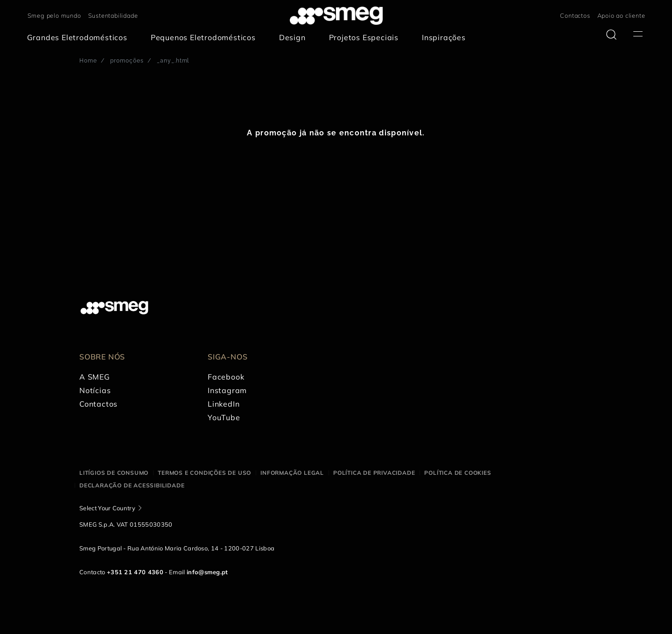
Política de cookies (458, 473)
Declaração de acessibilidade (132, 485)
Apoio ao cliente (621, 15)
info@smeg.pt (207, 572)
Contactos (575, 15)
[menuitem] (80, 38)
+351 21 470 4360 (135, 572)
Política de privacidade (374, 473)
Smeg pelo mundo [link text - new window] (54, 15)
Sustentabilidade (113, 15)
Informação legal (292, 473)
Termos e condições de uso (204, 473)
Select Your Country (107, 508)
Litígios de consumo (114, 473)
